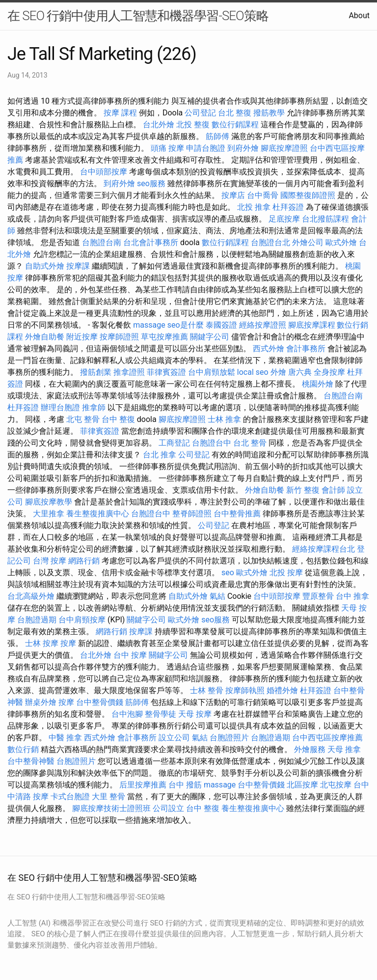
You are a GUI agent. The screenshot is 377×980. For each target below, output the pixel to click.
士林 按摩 (42, 643)
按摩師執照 (245, 690)
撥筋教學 (269, 113)
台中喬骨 (263, 195)
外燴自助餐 (45, 337)
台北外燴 (159, 125)
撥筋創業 (96, 372)
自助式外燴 (45, 266)
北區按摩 (302, 785)
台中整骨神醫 (31, 761)
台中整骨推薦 (237, 514)
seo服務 (151, 183)
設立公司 (174, 738)
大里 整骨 (108, 797)
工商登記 (174, 443)
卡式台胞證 (70, 797)
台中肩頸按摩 (82, 620)
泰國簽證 (221, 325)
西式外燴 (269, 349)
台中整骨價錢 (100, 702)
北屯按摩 (336, 785)
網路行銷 (84, 561)
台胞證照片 (229, 738)
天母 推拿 (344, 749)
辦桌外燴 (41, 702)
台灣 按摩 (50, 561)
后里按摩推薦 (143, 785)
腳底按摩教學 (49, 502)
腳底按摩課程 (312, 325)
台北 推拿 (160, 455)
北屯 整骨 (83, 419)
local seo (253, 372)
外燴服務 (310, 749)
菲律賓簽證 (166, 372)
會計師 (333, 490)
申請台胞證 (206, 148)
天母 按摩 (195, 714)
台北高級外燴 (31, 596)
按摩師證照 (119, 337)
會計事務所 (306, 349)
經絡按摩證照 (263, 325)
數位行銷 (23, 749)
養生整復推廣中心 (98, 514)
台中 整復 (118, 419)
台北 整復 (235, 113)
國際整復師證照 (308, 195)
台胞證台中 (212, 443)
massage (149, 325)
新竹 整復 (303, 490)
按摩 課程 (120, 113)
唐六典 (300, 372)
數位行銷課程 (235, 125)
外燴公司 (308, 242)
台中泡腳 (127, 714)
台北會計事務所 (151, 242)
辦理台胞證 (60, 407)
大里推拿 (49, 514)
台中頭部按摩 (104, 172)
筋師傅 (217, 136)
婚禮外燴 (282, 690)
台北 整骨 (250, 443)
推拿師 (94, 407)
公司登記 (200, 113)
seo (228, 573)
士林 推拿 (224, 419)
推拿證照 (129, 372)
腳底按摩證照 (284, 148)
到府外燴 (243, 148)
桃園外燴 (318, 384)
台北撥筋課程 (325, 219)
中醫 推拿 (65, 738)
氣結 (217, 596)
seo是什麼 (186, 325)
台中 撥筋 (185, 785)
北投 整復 (193, 125)
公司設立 (168, 808)
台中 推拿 (352, 596)
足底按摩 (284, 219)
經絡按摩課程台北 (323, 549)
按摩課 (78, 266)
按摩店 (233, 195)
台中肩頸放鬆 (212, 372)
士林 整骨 (207, 690)
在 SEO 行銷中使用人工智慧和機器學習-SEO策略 (138, 16)
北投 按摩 (286, 573)
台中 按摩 (130, 655)
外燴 (278, 372)
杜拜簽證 (288, 207)
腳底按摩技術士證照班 (111, 808)
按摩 (68, 643)
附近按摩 (82, 337)
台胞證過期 (37, 620)
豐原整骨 (318, 596)
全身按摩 (329, 372)
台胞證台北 (270, 242)
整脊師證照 (192, 514)
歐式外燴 (341, 242)
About (359, 15)
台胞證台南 (102, 242)
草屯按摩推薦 (164, 337)
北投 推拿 (254, 207)
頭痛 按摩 (167, 148)
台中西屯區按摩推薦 (327, 738)
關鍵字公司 (210, 337)
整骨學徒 (161, 714)
